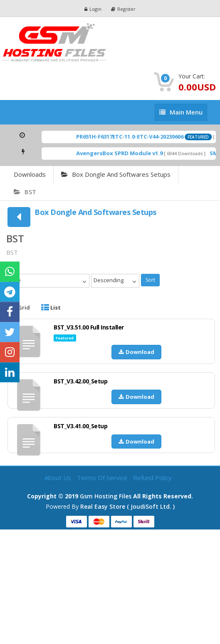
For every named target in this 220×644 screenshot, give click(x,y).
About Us (59, 478)
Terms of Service (103, 478)
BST (25, 192)
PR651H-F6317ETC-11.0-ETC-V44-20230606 (134, 137)
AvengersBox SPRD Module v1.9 (124, 153)
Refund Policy (152, 478)
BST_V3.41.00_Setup (80, 426)
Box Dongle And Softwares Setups (116, 174)
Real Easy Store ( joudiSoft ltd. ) (127, 506)
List (51, 307)
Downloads (30, 174)
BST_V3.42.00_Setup (80, 381)
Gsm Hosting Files (106, 496)
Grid (20, 307)
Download (136, 352)
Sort (150, 280)
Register (123, 9)
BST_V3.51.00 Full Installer (89, 327)
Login (93, 9)
